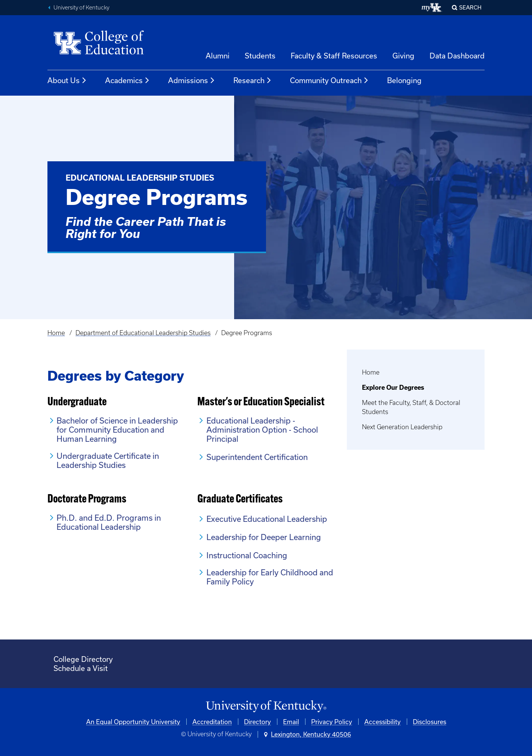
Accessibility (382, 722)
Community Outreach (329, 80)
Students (260, 56)
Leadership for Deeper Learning (264, 537)
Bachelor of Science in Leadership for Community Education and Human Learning (117, 430)
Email (291, 722)
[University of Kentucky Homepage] (266, 706)
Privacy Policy (332, 722)
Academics (127, 80)
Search (470, 7)
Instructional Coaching (247, 555)
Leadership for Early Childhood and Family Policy (270, 577)
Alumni (218, 56)
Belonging (404, 80)
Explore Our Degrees (393, 387)
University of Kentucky (81, 8)
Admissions (192, 80)
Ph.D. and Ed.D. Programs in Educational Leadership (109, 522)
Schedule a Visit (81, 668)
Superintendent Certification (257, 457)
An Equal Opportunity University (133, 722)
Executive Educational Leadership (267, 519)
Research (253, 80)
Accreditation (212, 722)
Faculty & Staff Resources (334, 56)
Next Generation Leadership (402, 427)
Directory (257, 722)
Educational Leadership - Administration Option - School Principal (262, 430)
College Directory (83, 659)
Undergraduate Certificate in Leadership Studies (108, 460)
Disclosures (430, 722)
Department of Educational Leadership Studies (143, 333)
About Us (67, 80)
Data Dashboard (457, 56)
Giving (403, 56)
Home (56, 333)
